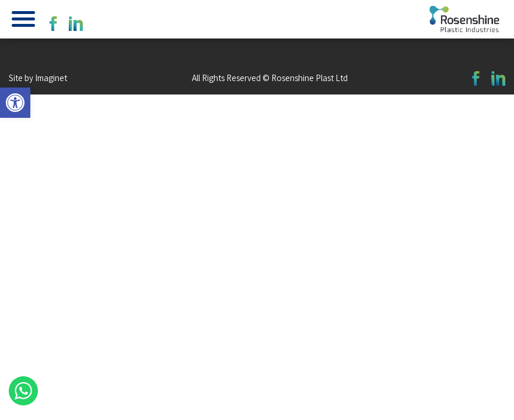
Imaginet (51, 78)
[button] (15, 103)
